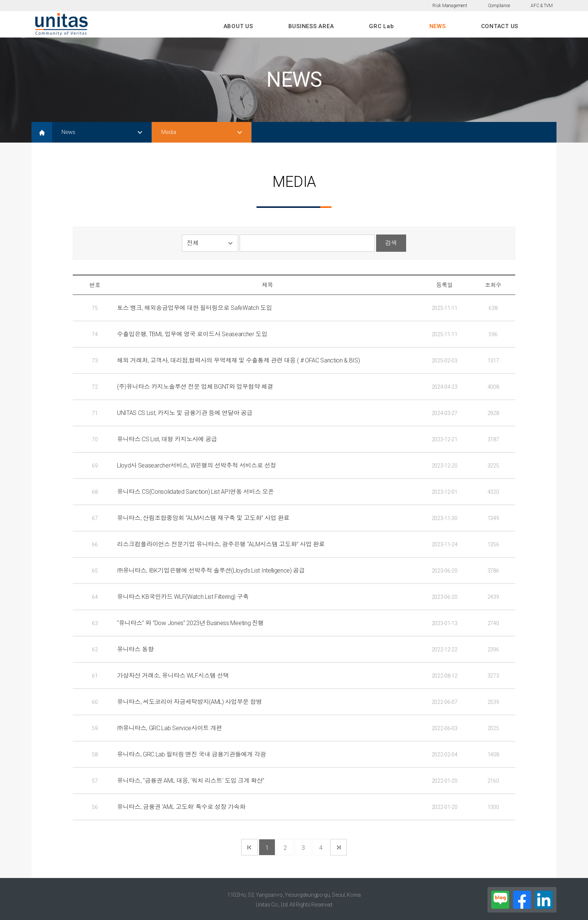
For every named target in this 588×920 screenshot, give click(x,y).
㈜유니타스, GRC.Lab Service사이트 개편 (169, 728)
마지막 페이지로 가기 (339, 847)
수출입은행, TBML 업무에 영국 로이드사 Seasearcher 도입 (192, 334)
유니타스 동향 (135, 649)
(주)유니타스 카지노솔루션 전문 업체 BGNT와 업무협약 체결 (195, 387)
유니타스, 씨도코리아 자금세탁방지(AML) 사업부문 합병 (189, 702)
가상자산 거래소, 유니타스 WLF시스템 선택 (173, 676)
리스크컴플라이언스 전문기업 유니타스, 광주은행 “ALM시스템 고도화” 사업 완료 (221, 544)
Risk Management (450, 6)
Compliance (499, 6)
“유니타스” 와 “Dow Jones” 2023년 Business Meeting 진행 (190, 623)
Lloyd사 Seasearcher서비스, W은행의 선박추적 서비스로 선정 (196, 465)
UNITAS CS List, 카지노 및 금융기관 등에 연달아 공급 (185, 413)
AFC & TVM (542, 6)
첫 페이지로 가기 (249, 847)
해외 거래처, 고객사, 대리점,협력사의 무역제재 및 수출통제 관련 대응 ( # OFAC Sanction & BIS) (238, 360)
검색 (391, 243)
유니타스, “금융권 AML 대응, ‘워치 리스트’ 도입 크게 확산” (191, 781)
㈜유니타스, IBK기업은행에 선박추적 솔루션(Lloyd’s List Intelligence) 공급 (211, 570)
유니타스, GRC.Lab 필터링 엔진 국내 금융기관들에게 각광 (191, 754)
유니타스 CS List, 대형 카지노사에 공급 (167, 439)
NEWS (438, 26)
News (68, 132)
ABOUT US (238, 26)
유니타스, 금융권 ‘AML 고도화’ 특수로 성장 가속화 (181, 807)
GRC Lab (381, 26)
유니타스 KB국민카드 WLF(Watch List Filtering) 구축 (183, 597)
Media (169, 132)
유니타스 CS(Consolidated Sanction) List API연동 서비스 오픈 (196, 492)
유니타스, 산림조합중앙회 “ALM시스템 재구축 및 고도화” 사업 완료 (203, 518)
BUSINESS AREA (311, 26)
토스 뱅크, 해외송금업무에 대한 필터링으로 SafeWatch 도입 (194, 308)
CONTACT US (500, 26)
